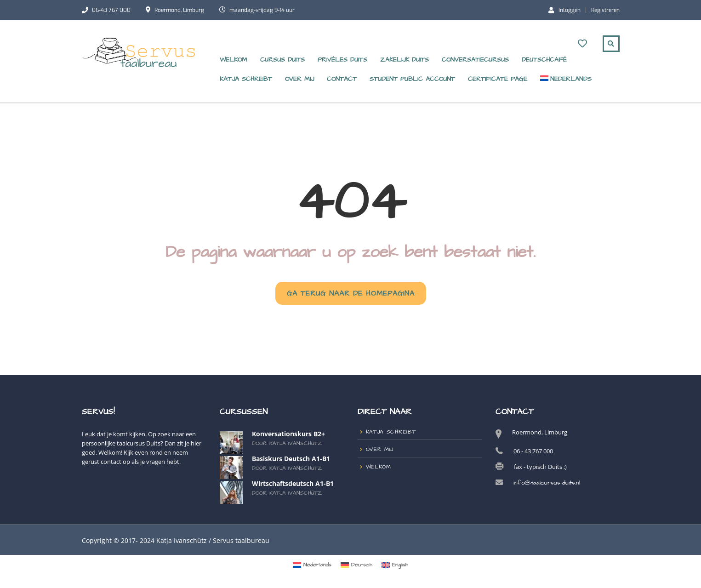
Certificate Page (498, 79)
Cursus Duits (282, 60)
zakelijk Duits (405, 60)
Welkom (234, 60)
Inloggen (564, 10)
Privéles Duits (342, 60)
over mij (299, 79)
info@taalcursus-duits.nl (547, 483)
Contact (342, 79)
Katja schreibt (246, 79)
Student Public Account (412, 79)
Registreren (605, 10)
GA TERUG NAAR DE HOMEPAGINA (351, 293)
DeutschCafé (544, 60)
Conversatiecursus (475, 60)
